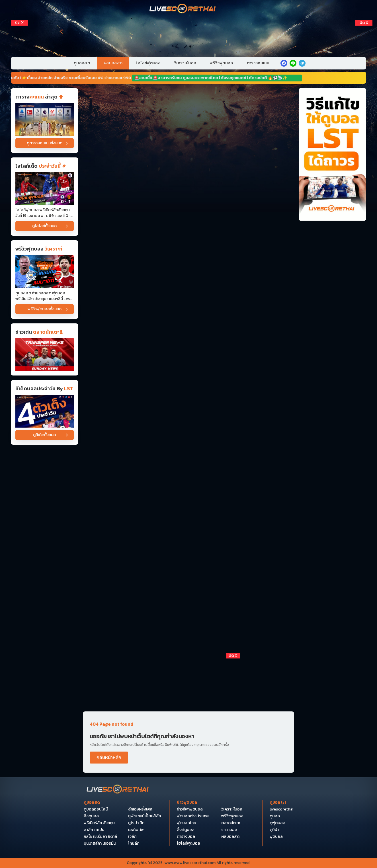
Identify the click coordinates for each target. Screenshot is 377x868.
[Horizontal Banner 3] (188, 198)
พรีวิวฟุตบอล (221, 63)
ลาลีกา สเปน (94, 830)
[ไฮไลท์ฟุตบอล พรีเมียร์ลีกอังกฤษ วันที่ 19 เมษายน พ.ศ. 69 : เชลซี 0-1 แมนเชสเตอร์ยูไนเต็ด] (45, 189)
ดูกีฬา (274, 830)
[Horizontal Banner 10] (188, 464)
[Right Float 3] (364, 50)
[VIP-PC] (188, 33)
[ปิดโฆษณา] (19, 23)
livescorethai (281, 809)
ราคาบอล (229, 830)
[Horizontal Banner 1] (188, 109)
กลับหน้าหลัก (109, 757)
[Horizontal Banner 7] (188, 375)
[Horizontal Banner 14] (188, 596)
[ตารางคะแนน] (45, 119)
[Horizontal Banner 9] (188, 419)
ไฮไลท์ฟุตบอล (148, 63)
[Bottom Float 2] (188, 790)
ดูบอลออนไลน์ (96, 809)
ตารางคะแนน (258, 63)
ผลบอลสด (113, 63)
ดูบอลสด (82, 63)
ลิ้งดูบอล (91, 816)
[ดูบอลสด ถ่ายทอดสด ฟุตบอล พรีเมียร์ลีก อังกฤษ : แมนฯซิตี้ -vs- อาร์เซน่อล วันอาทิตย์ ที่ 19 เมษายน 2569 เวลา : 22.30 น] (45, 271)
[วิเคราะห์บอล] (45, 411)
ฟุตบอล (276, 837)
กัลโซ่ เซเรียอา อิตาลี (100, 837)
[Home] (183, 9)
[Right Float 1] (364, 31)
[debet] (188, 685)
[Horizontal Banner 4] (188, 242)
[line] (293, 63)
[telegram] (302, 63)
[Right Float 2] (364, 41)
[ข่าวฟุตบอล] (45, 355)
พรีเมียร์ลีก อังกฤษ (99, 823)
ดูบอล (275, 816)
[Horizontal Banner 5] (188, 287)
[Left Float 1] (19, 31)
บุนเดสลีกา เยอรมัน (100, 844)
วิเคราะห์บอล (185, 63)
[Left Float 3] (19, 50)
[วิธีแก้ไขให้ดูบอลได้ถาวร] (332, 154)
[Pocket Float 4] (188, 738)
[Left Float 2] (19, 41)
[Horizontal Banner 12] (188, 508)
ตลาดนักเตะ (231, 823)
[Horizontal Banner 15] (188, 641)
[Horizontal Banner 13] (188, 552)
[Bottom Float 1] (188, 842)
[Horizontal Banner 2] (188, 154)
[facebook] (284, 63)
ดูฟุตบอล (277, 823)
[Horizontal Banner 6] (188, 331)
